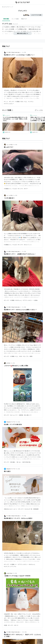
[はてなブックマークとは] (12, 110)
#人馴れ (36, 300)
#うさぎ (15, 189)
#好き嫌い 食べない (16, 462)
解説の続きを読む (23, 33)
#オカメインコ (28, 245)
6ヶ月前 (24, 252)
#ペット (6, 102)
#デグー (26, 189)
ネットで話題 (15, 19)
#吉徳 (5, 625)
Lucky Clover (9, 573)
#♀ (16, 564)
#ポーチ (16, 625)
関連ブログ (24, 19)
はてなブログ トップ (8, 7)
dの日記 (8, 363)
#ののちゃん (19, 300)
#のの (22, 102)
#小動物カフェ (8, 189)
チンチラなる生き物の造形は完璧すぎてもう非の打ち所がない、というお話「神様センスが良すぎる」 (15, 119)
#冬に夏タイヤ (28, 415)
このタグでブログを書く (36, 15)
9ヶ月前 (24, 516)
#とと (26, 102)
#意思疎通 (36, 509)
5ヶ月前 (15, 145)
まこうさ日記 (10, 145)
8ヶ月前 (18, 469)
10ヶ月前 (24, 632)
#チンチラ (12, 102)
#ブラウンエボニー (9, 104)
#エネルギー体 (28, 509)
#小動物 (17, 102)
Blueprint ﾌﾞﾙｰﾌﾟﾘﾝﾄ (11, 422)
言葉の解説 (6, 19)
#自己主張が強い (27, 462)
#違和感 (21, 415)
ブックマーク (6, 115)
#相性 (31, 356)
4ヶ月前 (24, 52)
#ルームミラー (14, 415)
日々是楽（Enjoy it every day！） (14, 52)
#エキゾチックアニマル (10, 566)
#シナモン (31, 102)
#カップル (26, 356)
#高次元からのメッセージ (11, 509)
